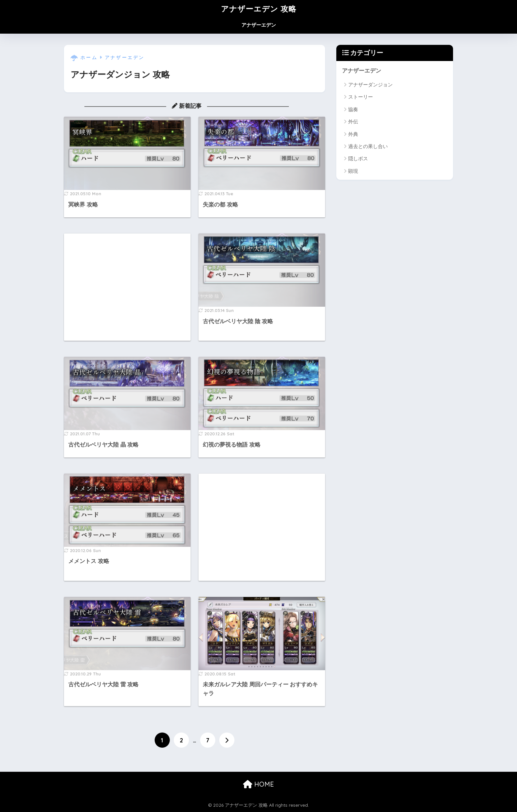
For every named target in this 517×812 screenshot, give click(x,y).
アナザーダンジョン (370, 85)
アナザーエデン (259, 25)
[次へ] (227, 740)
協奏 (353, 109)
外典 (353, 134)
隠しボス (358, 158)
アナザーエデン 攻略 (259, 9)
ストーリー (361, 97)
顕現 (353, 171)
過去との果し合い (368, 146)
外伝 (353, 122)
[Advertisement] (127, 287)
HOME (258, 784)
